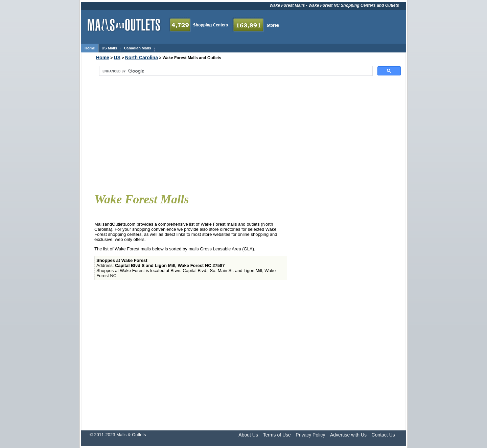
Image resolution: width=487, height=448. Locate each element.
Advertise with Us (348, 435)
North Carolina (142, 58)
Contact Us (383, 435)
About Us (248, 435)
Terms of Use (277, 435)
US (117, 58)
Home (103, 58)
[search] (235, 71)
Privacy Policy (310, 435)
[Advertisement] (246, 133)
